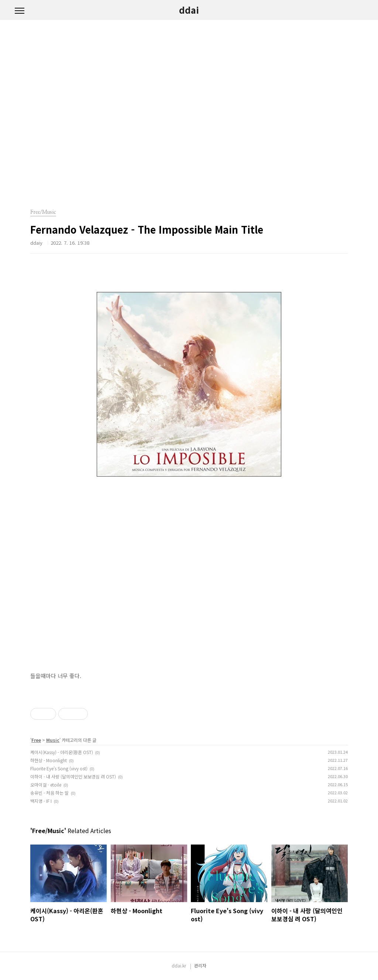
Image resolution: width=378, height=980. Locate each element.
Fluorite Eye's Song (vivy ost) (59, 768)
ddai (189, 10)
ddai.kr (179, 965)
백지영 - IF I (41, 801)
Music (53, 740)
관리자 (200, 965)
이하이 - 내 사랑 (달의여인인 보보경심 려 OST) (73, 776)
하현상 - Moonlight (49, 760)
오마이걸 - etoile (46, 785)
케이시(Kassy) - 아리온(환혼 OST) (62, 752)
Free (36, 740)
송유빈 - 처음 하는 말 (49, 793)
